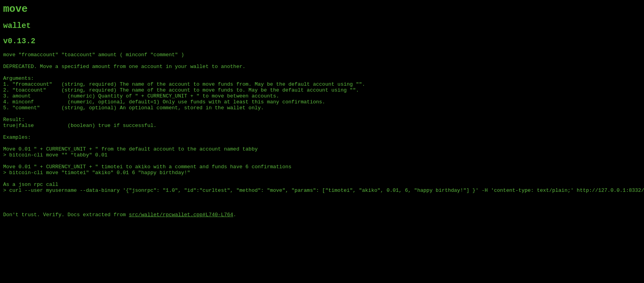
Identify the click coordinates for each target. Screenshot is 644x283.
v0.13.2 (19, 47)
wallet (17, 29)
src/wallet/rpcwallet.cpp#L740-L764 (181, 251)
